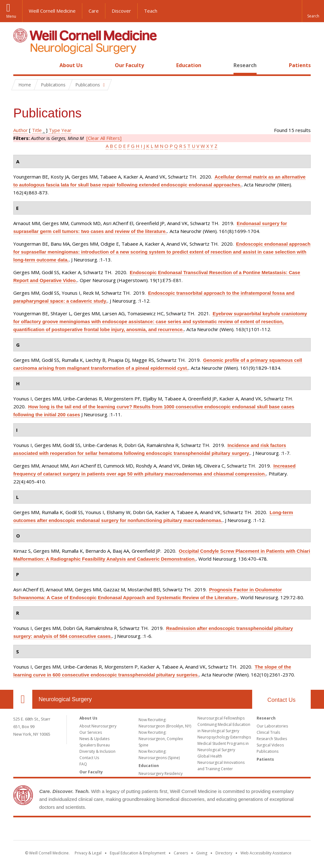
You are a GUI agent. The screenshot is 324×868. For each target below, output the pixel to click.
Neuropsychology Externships (224, 737)
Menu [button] (11, 16)
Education (189, 65)
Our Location (23, 699)
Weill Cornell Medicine (52, 11)
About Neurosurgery (98, 726)
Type (54, 130)
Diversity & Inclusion (97, 751)
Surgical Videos (270, 745)
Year (66, 130)
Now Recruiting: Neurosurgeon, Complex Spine (161, 739)
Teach (151, 11)
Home (20, 65)
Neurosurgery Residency (161, 774)
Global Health (210, 756)
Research (245, 65)
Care (94, 11)
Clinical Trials (268, 732)
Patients (300, 65)
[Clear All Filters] (104, 138)
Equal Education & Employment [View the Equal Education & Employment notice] (138, 853)
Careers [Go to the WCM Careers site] (181, 853)
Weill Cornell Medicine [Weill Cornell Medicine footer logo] (162, 830)
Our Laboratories (272, 726)
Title (37, 130)
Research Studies (272, 739)
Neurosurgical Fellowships (221, 718)
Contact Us (281, 700)
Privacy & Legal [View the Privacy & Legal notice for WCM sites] (88, 853)
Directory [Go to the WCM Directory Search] (224, 853)
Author (21, 130)
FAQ (83, 764)
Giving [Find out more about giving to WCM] (202, 853)
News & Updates (94, 739)
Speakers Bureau (95, 745)
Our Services (91, 732)
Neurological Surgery (65, 699)
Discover (121, 11)
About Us (71, 65)
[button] (313, 11)
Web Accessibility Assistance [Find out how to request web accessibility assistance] (266, 853)
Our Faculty (129, 65)
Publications (268, 751)
